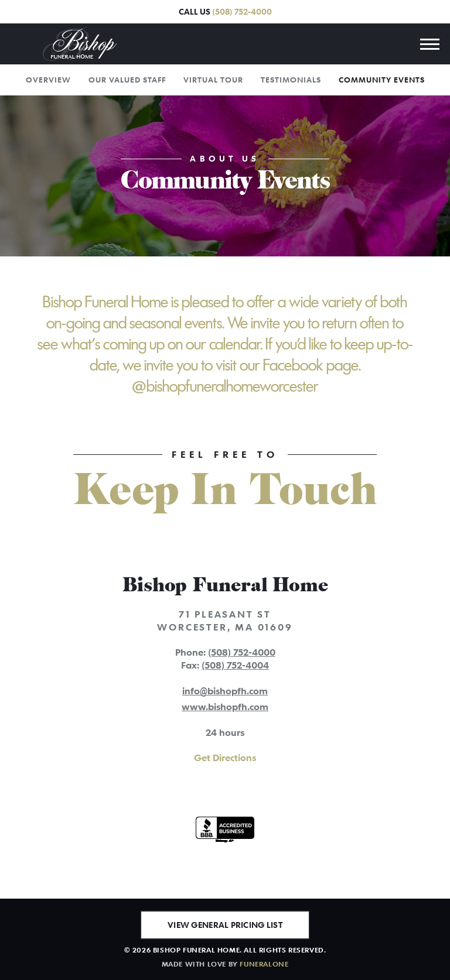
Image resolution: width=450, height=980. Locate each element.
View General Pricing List (225, 925)
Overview (48, 80)
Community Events (382, 80)
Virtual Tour (213, 80)
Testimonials (291, 80)
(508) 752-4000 (242, 11)
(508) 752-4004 (235, 665)
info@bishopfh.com (225, 691)
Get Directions (225, 758)
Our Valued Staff (127, 80)
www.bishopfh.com (225, 707)
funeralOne (264, 964)
